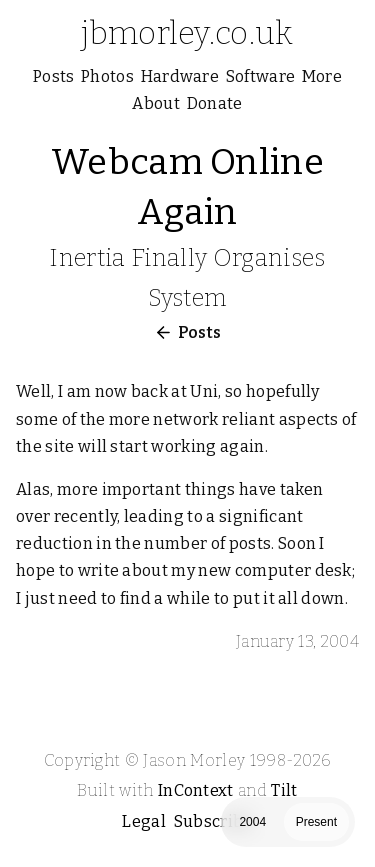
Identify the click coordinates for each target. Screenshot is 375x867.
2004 (252, 822)
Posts (200, 332)
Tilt (284, 790)
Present (316, 822)
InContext (196, 790)
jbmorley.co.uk (187, 33)
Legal (144, 821)
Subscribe (213, 821)
